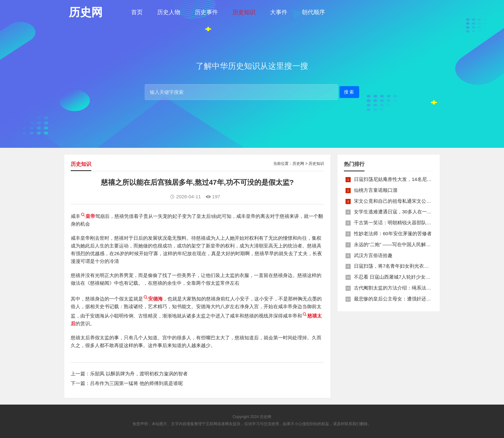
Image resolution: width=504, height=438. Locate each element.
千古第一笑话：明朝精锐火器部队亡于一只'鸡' (403, 223)
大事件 (279, 12)
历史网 (298, 164)
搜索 (349, 92)
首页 (137, 12)
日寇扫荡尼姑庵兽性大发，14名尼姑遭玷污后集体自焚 (412, 179)
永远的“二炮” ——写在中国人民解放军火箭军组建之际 (412, 244)
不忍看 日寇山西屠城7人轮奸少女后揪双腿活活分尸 (409, 277)
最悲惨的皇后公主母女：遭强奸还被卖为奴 (400, 299)
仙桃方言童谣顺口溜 (376, 190)
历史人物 (169, 12)
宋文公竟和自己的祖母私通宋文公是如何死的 (402, 201)
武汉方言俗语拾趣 (373, 255)
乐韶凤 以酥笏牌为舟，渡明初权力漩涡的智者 (139, 374)
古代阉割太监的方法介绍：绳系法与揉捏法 (400, 288)
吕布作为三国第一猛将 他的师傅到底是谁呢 (136, 383)
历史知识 (244, 12)
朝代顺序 (313, 12)
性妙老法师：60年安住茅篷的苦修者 (393, 233)
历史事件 (206, 12)
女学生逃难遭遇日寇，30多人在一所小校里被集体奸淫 (412, 212)
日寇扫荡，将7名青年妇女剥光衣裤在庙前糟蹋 (403, 266)
